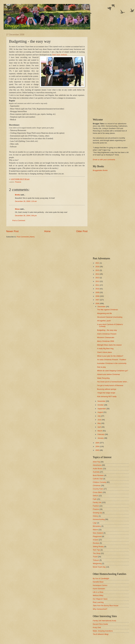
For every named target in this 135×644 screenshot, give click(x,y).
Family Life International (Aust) (105, 621)
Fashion (96, 506)
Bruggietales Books (100, 170)
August (100, 412)
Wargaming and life (104, 313)
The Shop (97, 553)
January (101, 438)
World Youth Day (99, 567)
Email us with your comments (104, 160)
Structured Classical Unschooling (110, 317)
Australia (96, 472)
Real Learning (98, 602)
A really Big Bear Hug (105, 349)
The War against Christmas (108, 310)
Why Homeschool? (100, 609)
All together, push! (104, 321)
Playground (97, 536)
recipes (96, 540)
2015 (98, 270)
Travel (95, 557)
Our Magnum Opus (100, 599)
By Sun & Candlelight (101, 579)
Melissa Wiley (98, 595)
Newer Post (12, 231)
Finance (18, 182)
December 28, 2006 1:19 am (26, 201)
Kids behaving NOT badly (107, 396)
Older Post (82, 231)
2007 (98, 300)
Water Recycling (103, 378)
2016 (98, 267)
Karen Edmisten (99, 589)
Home (47, 231)
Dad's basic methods (60, 55)
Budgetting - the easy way (107, 330)
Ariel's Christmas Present (107, 334)
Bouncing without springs (107, 389)
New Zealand (98, 533)
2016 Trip (96, 462)
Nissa (17, 209)
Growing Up (97, 513)
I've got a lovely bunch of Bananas (110, 385)
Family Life (97, 502)
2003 (98, 450)
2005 (98, 443)
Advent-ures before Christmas (109, 374)
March (100, 431)
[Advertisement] (104, 73)
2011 (98, 285)
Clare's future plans (105, 352)
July (99, 416)
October (101, 405)
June (100, 420)
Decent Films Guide (100, 624)
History (96, 516)
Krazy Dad (97, 627)
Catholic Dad (98, 479)
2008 (98, 296)
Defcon (96, 496)
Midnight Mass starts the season (109, 345)
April (99, 427)
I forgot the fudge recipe (106, 393)
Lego (95, 523)
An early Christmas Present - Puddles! (112, 360)
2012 (98, 281)
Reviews (96, 543)
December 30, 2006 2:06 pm (26, 216)
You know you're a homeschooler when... (113, 382)
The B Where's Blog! (101, 634)
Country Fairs (98, 489)
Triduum (96, 560)
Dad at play (101, 367)
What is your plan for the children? (110, 356)
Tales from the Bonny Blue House (106, 606)
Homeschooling (99, 519)
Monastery (97, 526)
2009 (98, 292)
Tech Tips (96, 550)
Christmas (97, 485)
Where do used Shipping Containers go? (113, 371)
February (101, 434)
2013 (98, 278)
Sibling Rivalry (98, 547)
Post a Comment (19, 220)
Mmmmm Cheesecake (106, 337)
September (102, 409)
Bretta (18, 195)
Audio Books (98, 469)
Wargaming (97, 563)
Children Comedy (99, 482)
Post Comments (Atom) (26, 237)
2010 (98, 289)
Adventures (97, 465)
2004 (98, 446)
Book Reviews (98, 475)
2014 (98, 274)
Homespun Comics (100, 585)
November (102, 401)
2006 (98, 303)
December (102, 307)
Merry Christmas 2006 (106, 341)
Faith (95, 499)
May (99, 423)
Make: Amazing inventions (103, 631)
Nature (95, 530)
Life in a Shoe (98, 592)
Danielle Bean (98, 582)
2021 (98, 263)
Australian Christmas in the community (112, 363)
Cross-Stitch (98, 492)
